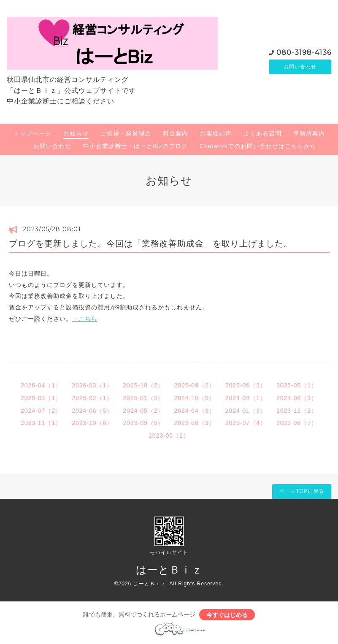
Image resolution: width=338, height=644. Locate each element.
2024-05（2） (143, 411)
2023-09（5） (143, 423)
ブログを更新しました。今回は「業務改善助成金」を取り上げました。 (151, 244)
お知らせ (76, 133)
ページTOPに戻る (301, 491)
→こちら (85, 319)
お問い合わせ (300, 67)
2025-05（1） (297, 385)
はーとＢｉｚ (169, 570)
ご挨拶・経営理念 (126, 133)
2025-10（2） (143, 385)
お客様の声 (216, 133)
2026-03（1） (92, 385)
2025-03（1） (41, 398)
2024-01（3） (246, 411)
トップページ (32, 133)
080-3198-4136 (304, 52)
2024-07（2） (41, 411)
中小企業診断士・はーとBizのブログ (135, 146)
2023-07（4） (246, 423)
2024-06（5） (92, 411)
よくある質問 (262, 133)
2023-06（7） (297, 423)
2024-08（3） (297, 398)
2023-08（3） (195, 423)
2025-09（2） (195, 385)
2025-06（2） (246, 385)
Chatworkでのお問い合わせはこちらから (258, 146)
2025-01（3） (143, 398)
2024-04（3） (195, 411)
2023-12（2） (297, 411)
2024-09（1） (246, 398)
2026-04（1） (41, 385)
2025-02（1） (92, 398)
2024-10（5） (195, 398)
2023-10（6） (92, 423)
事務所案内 (309, 133)
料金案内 (176, 133)
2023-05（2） (169, 436)
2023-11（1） (41, 423)
